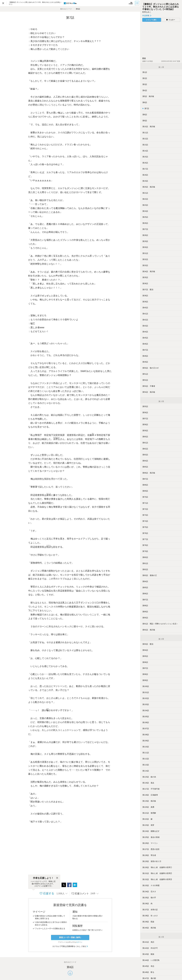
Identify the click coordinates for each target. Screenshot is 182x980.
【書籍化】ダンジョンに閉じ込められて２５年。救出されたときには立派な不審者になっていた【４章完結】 (161, 7)
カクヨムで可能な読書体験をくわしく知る (70, 946)
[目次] (137, 3)
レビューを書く (152, 20)
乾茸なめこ (147, 12)
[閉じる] (57, 878)
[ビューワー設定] (131, 3)
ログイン (79, 942)
